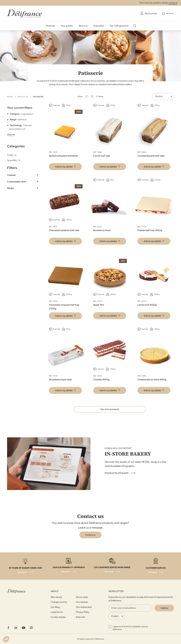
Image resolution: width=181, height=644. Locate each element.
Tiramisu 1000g (101, 379)
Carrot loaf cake (102, 155)
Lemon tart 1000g (147, 304)
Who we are (56, 597)
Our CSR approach (119, 25)
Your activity (67, 25)
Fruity (12, 155)
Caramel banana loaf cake (151, 155)
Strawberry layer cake (60, 379)
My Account (147, 13)
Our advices (82, 602)
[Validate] (164, 608)
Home (10, 96)
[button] (65, 166)
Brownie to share (102, 230)
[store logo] (24, 13)
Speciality (14, 160)
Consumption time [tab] (16, 181)
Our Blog (55, 607)
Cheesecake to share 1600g (152, 379)
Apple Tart (99, 304)
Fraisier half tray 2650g (150, 230)
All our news (82, 597)
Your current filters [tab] (20, 107)
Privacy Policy (83, 612)
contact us (173, 3)
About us (83, 25)
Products (50, 25)
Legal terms (57, 612)
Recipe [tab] (11, 188)
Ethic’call (80, 617)
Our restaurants (84, 607)
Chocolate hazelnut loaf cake (64, 230)
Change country (59, 602)
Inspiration (99, 25)
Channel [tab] (11, 175)
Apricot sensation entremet (63, 155)
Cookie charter (58, 617)
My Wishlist (168, 13)
